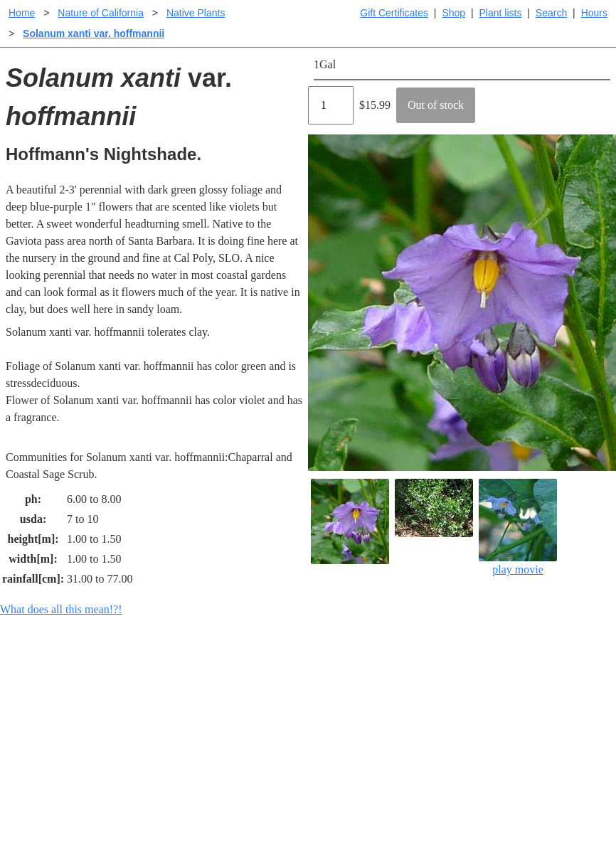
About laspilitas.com (509, 724)
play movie (518, 527)
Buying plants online (358, 701)
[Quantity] (331, 105)
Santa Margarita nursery (517, 701)
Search (551, 13)
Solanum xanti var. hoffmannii (94, 33)
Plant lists (501, 13)
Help (322, 678)
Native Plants (196, 13)
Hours (594, 13)
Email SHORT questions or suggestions (222, 797)
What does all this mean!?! (61, 609)
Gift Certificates (394, 13)
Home (22, 13)
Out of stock (436, 105)
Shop (453, 13)
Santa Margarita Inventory (522, 678)
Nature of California (101, 13)
